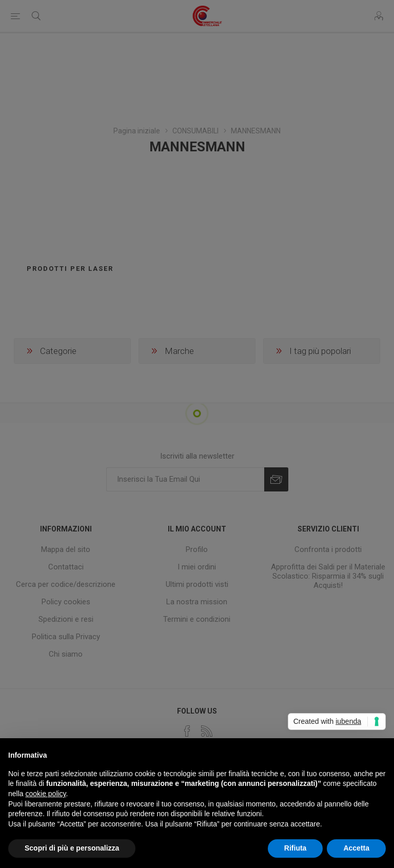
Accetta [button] (356, 848)
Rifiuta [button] (295, 848)
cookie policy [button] (45, 794)
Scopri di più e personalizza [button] (72, 848)
